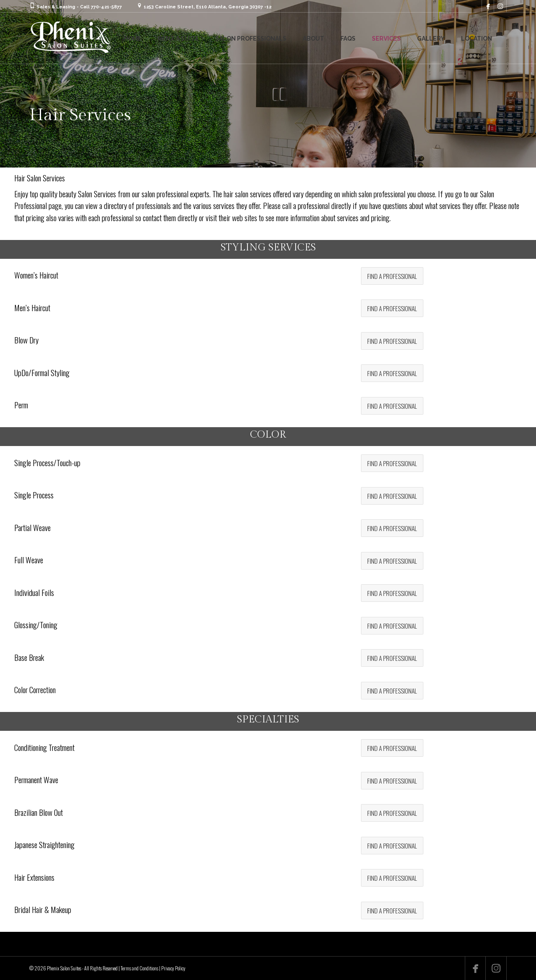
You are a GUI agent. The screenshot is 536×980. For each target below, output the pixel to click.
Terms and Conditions (139, 968)
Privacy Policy (173, 968)
